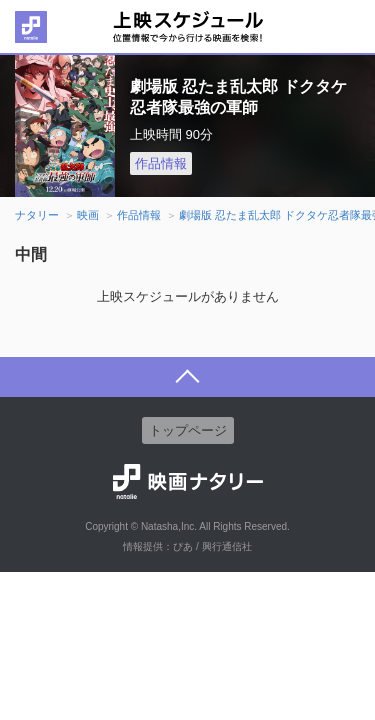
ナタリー (37, 215)
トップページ (188, 430)
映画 (88, 215)
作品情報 (161, 163)
